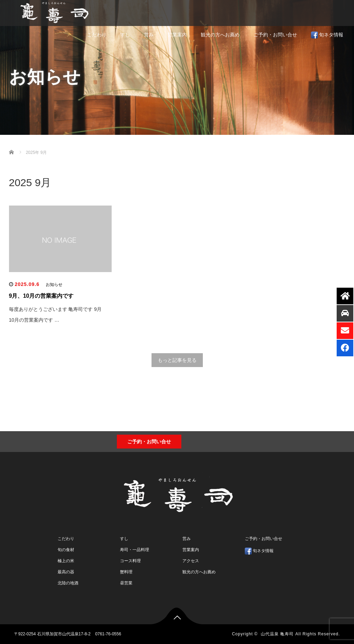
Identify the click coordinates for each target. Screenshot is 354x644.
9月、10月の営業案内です (41, 296)
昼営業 (126, 583)
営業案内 (177, 35)
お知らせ (54, 285)
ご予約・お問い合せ (275, 35)
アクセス (191, 561)
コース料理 (130, 561)
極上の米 (66, 561)
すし (125, 35)
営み (149, 35)
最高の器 (66, 572)
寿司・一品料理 (135, 550)
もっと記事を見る (177, 360)
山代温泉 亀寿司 (277, 634)
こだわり (97, 35)
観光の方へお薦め (220, 35)
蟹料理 (126, 572)
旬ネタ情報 (327, 35)
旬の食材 (66, 550)
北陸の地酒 (68, 583)
